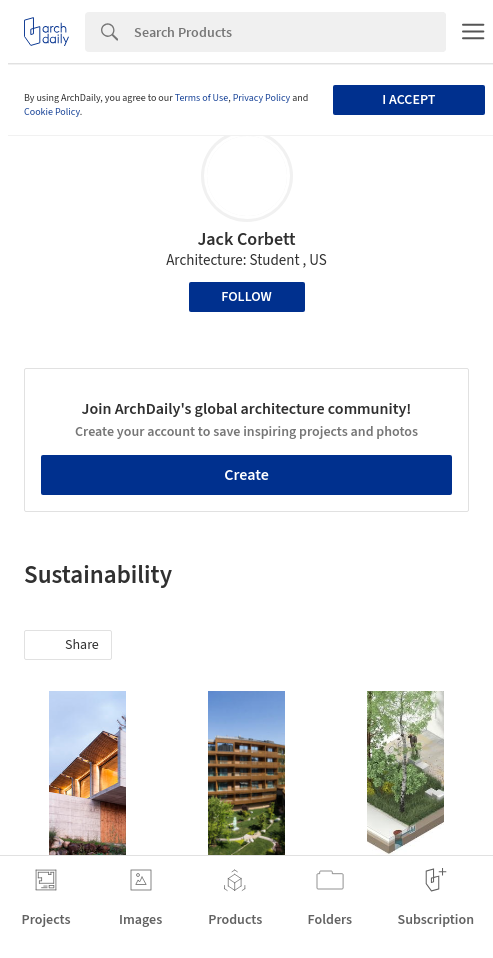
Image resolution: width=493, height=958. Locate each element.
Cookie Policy (52, 112)
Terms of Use (202, 98)
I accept (408, 100)
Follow (246, 297)
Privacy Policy (262, 98)
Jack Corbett (246, 239)
